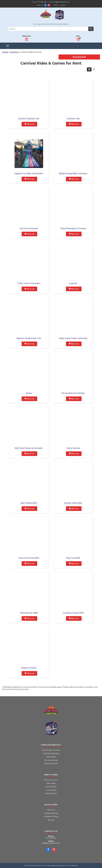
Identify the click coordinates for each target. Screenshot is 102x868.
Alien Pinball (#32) (29, 503)
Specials (51, 820)
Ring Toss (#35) (73, 558)
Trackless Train (73, 119)
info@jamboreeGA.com (62, 2)
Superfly (73, 283)
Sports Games (51, 793)
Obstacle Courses (51, 764)
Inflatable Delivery (51, 817)
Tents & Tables (51, 787)
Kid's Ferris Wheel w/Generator (29, 448)
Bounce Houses (51, 780)
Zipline (29, 393)
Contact (63, 5)
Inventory (14, 52)
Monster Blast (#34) (73, 503)
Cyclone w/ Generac (29, 228)
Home (5, 52)
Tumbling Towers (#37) (73, 613)
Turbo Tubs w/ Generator (29, 283)
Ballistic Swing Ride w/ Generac (73, 174)
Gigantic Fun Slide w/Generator (29, 174)
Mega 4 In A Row (29, 668)
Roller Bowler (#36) (29, 613)
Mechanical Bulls (51, 760)
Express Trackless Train (29, 119)
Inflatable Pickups (51, 813)
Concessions (51, 790)
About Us (51, 810)
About (56, 5)
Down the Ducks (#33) (29, 558)
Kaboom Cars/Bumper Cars (29, 338)
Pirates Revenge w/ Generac (73, 228)
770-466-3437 (42, 2)
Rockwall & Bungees (51, 753)
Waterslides (51, 757)
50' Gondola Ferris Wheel (73, 393)
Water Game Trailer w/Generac (73, 338)
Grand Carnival (73, 448)
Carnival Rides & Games (51, 750)
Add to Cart (29, 124)
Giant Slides (51, 783)
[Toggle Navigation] (8, 46)
